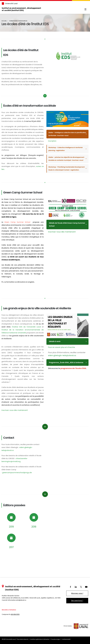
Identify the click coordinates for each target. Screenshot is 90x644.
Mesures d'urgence (11, 615)
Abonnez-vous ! (75, 599)
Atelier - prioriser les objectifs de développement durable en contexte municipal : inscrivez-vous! (63, 165)
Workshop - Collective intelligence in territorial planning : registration (63, 154)
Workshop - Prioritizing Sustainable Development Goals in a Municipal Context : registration (66, 178)
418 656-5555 (17, 620)
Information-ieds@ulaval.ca (19, 607)
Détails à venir (55, 360)
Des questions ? (75, 606)
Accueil (6, 21)
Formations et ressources (20, 21)
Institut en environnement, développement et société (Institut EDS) (24, 9)
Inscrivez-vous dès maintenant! (62, 242)
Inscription (52, 146)
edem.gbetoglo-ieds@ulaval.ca (62, 374)
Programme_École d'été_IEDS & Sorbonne (63, 383)
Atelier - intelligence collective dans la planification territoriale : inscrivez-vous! (64, 139)
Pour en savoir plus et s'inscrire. (62, 366)
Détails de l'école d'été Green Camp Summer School (64, 234)
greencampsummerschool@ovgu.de (19, 498)
